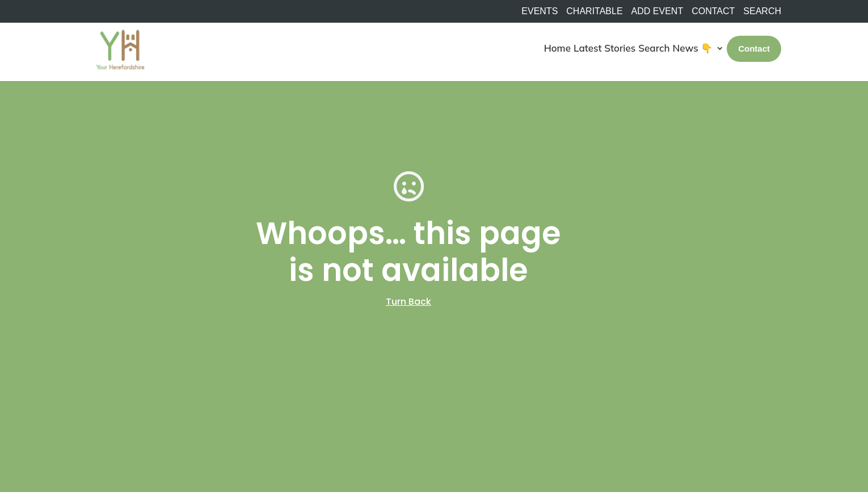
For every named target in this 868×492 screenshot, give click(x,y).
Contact (713, 11)
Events (540, 11)
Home (557, 48)
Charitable (594, 11)
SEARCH (762, 11)
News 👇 (693, 48)
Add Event (658, 11)
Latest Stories (604, 48)
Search (654, 48)
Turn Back (408, 302)
